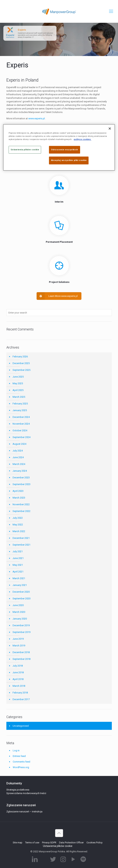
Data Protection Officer (71, 843)
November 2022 (21, 504)
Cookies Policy (94, 843)
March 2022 (19, 531)
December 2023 (21, 478)
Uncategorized (21, 726)
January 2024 (20, 471)
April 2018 (18, 679)
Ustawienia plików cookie (58, 846)
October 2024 (20, 430)
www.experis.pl (37, 118)
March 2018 (19, 686)
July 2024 (18, 451)
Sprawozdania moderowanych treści (26, 793)
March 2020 (19, 612)
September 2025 (21, 370)
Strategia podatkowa (18, 790)
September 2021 (21, 545)
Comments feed (21, 762)
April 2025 (18, 390)
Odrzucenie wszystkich (65, 150)
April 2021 (18, 572)
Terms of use (32, 843)
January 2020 (20, 619)
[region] (59, 147)
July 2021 (18, 551)
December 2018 (21, 652)
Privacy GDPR (49, 843)
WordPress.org (21, 767)
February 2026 (20, 357)
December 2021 (21, 538)
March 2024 (19, 464)
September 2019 (21, 632)
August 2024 (19, 444)
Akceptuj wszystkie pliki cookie (69, 160)
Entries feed (19, 756)
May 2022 (18, 525)
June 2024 (18, 457)
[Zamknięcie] (110, 129)
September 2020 (21, 598)
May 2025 (18, 383)
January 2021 (20, 585)
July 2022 (18, 518)
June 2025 (18, 377)
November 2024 (21, 424)
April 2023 (18, 491)
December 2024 (21, 417)
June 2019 (18, 639)
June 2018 (18, 672)
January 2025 (20, 410)
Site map (18, 843)
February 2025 (20, 404)
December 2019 (21, 625)
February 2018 (20, 693)
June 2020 (18, 605)
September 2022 (21, 511)
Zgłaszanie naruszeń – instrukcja (24, 812)
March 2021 (19, 578)
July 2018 (18, 666)
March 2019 (19, 646)
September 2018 (21, 659)
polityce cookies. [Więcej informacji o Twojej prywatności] (83, 139)
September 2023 (21, 484)
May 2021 (18, 565)
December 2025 (21, 363)
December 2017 (21, 699)
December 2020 (21, 592)
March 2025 (19, 397)
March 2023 (19, 498)
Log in (16, 750)
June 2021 (18, 558)
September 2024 (21, 437)
